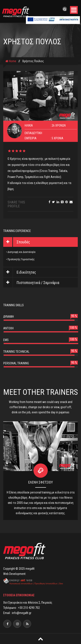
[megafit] (27, 624)
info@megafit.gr (22, 613)
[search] (65, 9)
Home (11, 61)
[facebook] (7, 624)
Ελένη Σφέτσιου (40, 482)
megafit (30, 569)
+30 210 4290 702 (29, 608)
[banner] (53, 20)
